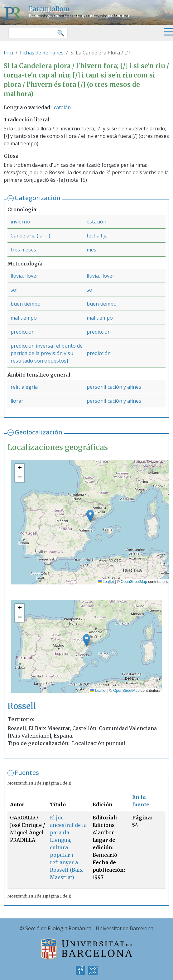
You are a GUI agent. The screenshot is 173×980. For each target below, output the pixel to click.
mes (91, 250)
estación (96, 222)
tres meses (23, 250)
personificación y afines (114, 387)
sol (14, 290)
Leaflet (106, 582)
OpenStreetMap (134, 582)
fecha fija (97, 236)
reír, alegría (24, 387)
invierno (20, 222)
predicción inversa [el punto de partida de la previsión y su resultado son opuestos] (47, 353)
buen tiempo (26, 304)
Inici (8, 53)
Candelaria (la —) (30, 236)
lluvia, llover (24, 276)
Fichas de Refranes (42, 53)
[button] (90, 516)
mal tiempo (24, 318)
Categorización (38, 198)
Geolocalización (38, 432)
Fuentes (27, 773)
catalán (62, 107)
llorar (17, 401)
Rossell (22, 706)
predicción (23, 332)
